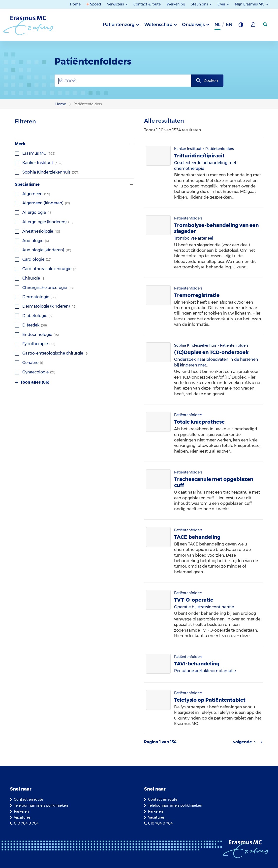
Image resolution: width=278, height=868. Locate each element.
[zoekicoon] (266, 25)
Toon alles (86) (32, 382)
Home (75, 4)
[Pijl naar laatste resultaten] (262, 742)
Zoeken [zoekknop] (211, 81)
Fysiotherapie (35, 344)
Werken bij (176, 4)
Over (222, 4)
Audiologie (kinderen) (43, 250)
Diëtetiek (31, 325)
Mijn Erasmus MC (250, 4)
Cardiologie (33, 259)
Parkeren (21, 811)
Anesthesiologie (37, 231)
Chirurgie (30, 278)
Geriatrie (29, 363)
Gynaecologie (35, 372)
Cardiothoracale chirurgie (46, 269)
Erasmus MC (35, 153)
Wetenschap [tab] (158, 25)
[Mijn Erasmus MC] (253, 26)
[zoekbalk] (123, 81)
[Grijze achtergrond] (241, 26)
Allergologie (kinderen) (44, 222)
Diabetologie (34, 316)
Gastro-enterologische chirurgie (52, 353)
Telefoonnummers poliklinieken (41, 805)
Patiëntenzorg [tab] (119, 25)
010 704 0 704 (26, 823)
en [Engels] (229, 25)
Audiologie (32, 241)
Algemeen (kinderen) (42, 203)
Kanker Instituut (39, 163)
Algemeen (32, 194)
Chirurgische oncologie (44, 288)
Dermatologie (36, 297)
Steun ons (200, 4)
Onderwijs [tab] (193, 25)
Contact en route (29, 799)
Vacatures (22, 817)
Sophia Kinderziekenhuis (47, 172)
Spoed (96, 4)
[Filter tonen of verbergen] (131, 144)
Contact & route (147, 4)
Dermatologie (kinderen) (46, 306)
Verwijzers (116, 4)
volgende (243, 742)
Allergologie (34, 212)
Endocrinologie (37, 335)
